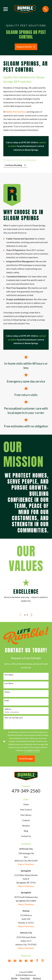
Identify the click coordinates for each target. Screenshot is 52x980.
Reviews (26, 826)
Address (8, 709)
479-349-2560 (26, 791)
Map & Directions (26, 864)
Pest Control (26, 810)
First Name (9, 675)
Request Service (26, 47)
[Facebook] (37, 960)
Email (7, 700)
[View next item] (31, 615)
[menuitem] (14, 978)
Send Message (26, 759)
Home (26, 804)
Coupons (26, 820)
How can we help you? (14, 718)
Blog (26, 831)
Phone (7, 692)
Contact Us (26, 836)
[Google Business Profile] (9, 960)
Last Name (9, 683)
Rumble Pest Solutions (16, 112)
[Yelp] (43, 960)
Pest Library (26, 815)
